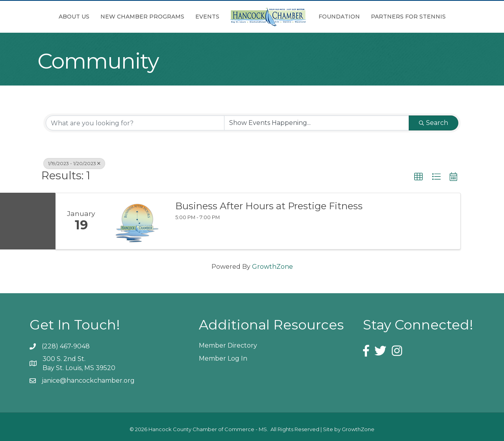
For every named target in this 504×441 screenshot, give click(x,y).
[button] (419, 177)
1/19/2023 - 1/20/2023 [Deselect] (74, 163)
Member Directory (228, 345)
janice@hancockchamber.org (88, 381)
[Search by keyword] (135, 123)
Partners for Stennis (408, 17)
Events (207, 17)
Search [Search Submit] (434, 123)
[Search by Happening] (317, 123)
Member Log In (223, 358)
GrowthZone (272, 267)
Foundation (339, 17)
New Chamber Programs (142, 17)
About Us (74, 17)
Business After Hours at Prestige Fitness (269, 206)
